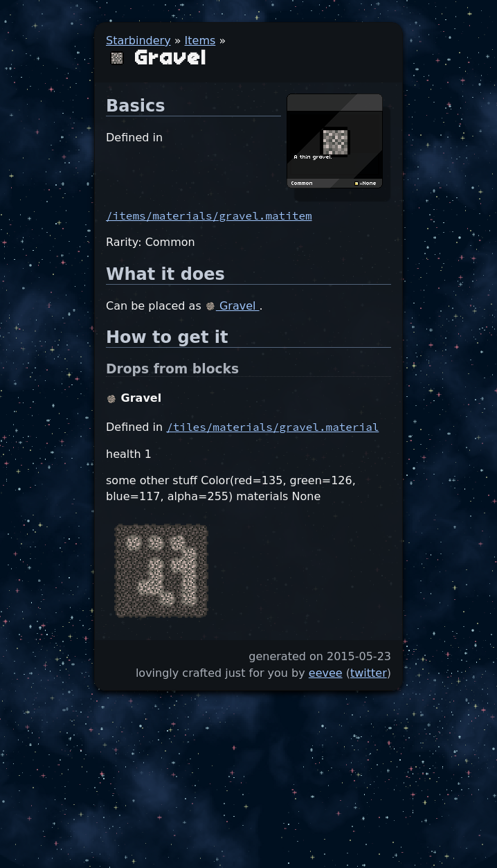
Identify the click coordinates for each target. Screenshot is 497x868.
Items (200, 41)
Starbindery (138, 41)
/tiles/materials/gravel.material (272, 427)
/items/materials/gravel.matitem (209, 215)
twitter (369, 673)
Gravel (232, 306)
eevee (326, 673)
